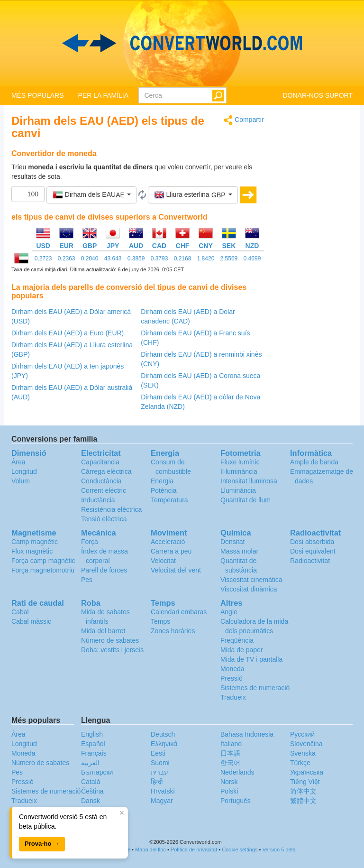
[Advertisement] (316, 257)
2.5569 (229, 259)
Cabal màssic (31, 621)
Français (94, 753)
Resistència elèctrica (111, 509)
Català (91, 782)
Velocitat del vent (176, 570)
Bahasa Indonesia (247, 734)
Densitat (232, 542)
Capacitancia (100, 462)
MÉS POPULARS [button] (37, 95)
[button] (91, 195)
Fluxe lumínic (240, 462)
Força (90, 542)
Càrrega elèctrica (106, 471)
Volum (21, 481)
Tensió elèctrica (104, 519)
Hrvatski (163, 791)
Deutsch (163, 734)
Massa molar (239, 551)
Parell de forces (104, 570)
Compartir (244, 120)
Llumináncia (238, 490)
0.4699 (252, 259)
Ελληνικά (164, 744)
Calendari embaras (179, 612)
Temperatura (169, 500)
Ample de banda (314, 462)
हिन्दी (157, 782)
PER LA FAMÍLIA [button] (103, 95)
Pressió (232, 678)
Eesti (158, 753)
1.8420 (206, 259)
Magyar (162, 801)
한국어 (230, 763)
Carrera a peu (171, 551)
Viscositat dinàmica (249, 589)
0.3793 (159, 259)
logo (182, 43)
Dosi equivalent (313, 551)
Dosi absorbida (312, 542)
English (92, 734)
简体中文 (303, 791)
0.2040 (90, 259)
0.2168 (183, 259)
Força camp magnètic (43, 561)
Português (236, 801)
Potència (164, 490)
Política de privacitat (194, 850)
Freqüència (237, 640)
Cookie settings (240, 850)
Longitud (24, 471)
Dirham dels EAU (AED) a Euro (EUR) (68, 333)
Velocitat (163, 561)
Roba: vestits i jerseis (112, 650)
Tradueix (233, 697)
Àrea (18, 462)
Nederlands (237, 772)
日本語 (230, 753)
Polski (229, 791)
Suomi (160, 763)
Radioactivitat (310, 561)
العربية (90, 763)
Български (97, 772)
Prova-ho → (42, 844)
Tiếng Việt (305, 782)
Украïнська (307, 772)
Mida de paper (242, 650)
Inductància (98, 500)
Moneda (232, 669)
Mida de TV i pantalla (251, 659)
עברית (159, 772)
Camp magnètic (35, 542)
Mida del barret (103, 631)
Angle (229, 612)
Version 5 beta (279, 850)
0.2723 (43, 259)
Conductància (101, 481)
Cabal (20, 612)
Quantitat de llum (246, 500)
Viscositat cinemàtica (251, 580)
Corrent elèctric (104, 490)
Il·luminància (239, 471)
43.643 (113, 259)
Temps (160, 621)
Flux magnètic (32, 551)
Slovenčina (306, 744)
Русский (302, 734)
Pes (87, 580)
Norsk (229, 782)
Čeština (92, 791)
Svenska (303, 753)
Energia (162, 481)
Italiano (231, 744)
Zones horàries (173, 631)
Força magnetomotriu (43, 570)
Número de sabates (110, 640)
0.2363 (67, 259)
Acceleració (168, 542)
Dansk (91, 801)
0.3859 (136, 259)
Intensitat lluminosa (249, 481)
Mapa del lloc (150, 850)
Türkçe (300, 763)
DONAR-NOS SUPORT (318, 95)
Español (93, 744)
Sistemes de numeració (255, 688)
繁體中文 (303, 801)
